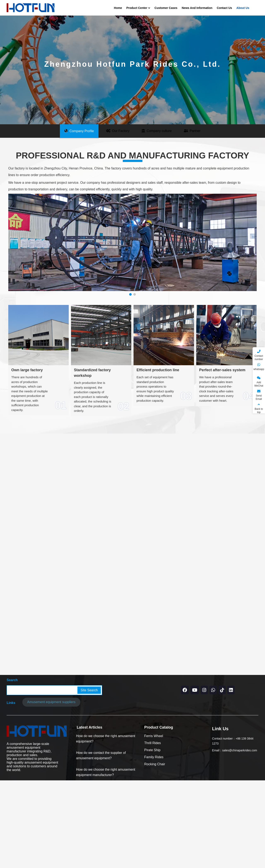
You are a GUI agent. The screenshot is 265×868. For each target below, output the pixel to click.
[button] (130, 294)
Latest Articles (90, 809)
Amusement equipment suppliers (51, 783)
